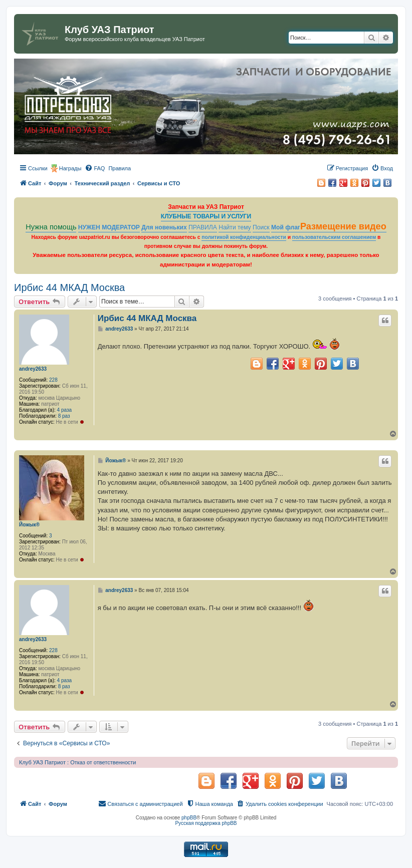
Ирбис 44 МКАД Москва (69, 287)
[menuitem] (95, 168)
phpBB (189, 818)
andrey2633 (33, 369)
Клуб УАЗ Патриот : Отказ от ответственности (77, 762)
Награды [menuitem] (70, 168)
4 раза (65, 410)
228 (53, 380)
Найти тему (235, 227)
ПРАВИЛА (203, 227)
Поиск (261, 227)
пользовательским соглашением (334, 237)
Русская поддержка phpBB (206, 823)
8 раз (64, 416)
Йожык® (29, 525)
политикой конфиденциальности (244, 237)
